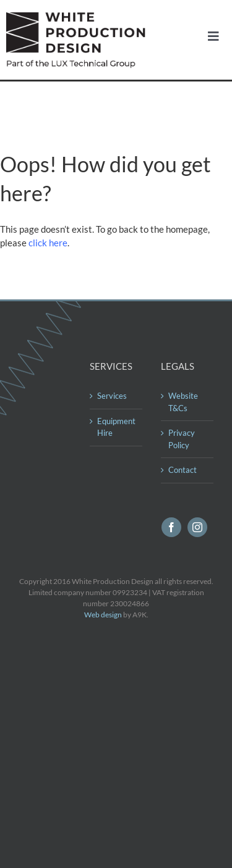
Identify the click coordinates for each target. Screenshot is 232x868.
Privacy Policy (182, 439)
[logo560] (79, 17)
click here (48, 243)
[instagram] (197, 527)
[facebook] (171, 527)
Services (112, 396)
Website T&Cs (183, 402)
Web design (103, 615)
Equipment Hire (116, 427)
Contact (183, 470)
